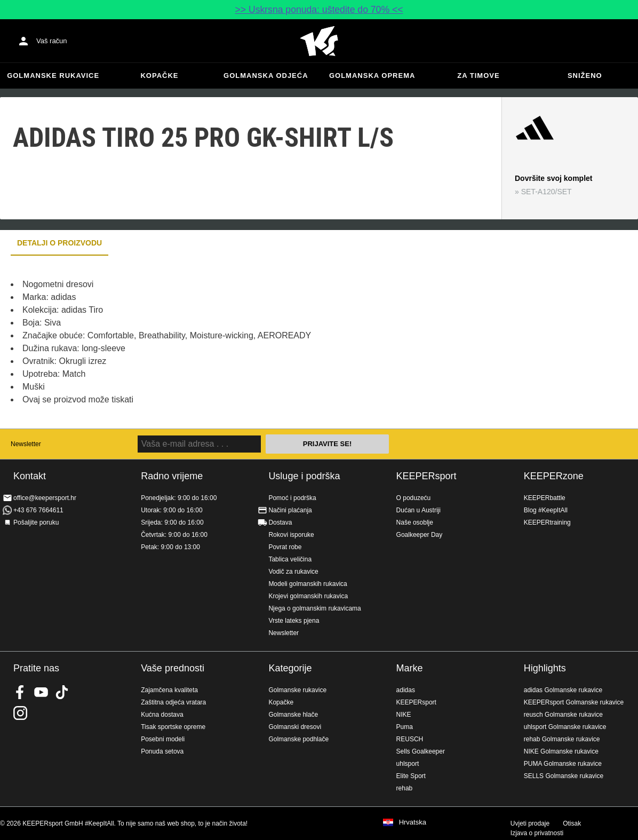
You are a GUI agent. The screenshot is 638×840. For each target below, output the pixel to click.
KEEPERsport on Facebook (20, 692)
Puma (405, 727)
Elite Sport (411, 776)
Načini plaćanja (290, 510)
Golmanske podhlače (298, 739)
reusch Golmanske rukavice (563, 715)
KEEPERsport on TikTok (62, 692)
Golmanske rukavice (53, 76)
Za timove (478, 76)
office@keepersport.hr (45, 498)
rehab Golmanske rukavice (562, 739)
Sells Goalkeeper (421, 751)
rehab (405, 788)
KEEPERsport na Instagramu (20, 713)
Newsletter (26, 444)
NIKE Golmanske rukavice (561, 751)
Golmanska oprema (372, 76)
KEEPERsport (426, 476)
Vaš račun (52, 41)
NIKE (404, 715)
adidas (406, 690)
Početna (319, 41)
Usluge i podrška (304, 476)
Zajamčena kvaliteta (169, 690)
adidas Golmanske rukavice (563, 690)
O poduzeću (414, 498)
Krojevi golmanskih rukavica (308, 596)
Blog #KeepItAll (546, 510)
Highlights (545, 668)
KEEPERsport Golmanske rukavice (574, 702)
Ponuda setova (162, 751)
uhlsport (408, 764)
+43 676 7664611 (38, 510)
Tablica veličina (290, 559)
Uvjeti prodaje (530, 823)
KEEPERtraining (547, 522)
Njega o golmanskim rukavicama (314, 608)
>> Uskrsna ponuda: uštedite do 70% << (319, 10)
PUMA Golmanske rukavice (563, 764)
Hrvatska (413, 822)
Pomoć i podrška (292, 498)
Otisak (572, 823)
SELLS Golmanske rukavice (564, 776)
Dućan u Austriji (418, 510)
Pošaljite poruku (36, 522)
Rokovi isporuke (291, 535)
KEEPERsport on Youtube (41, 692)
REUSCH (410, 739)
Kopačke (159, 76)
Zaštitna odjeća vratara (173, 702)
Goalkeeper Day (420, 535)
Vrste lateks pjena (294, 621)
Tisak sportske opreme (173, 727)
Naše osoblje (415, 522)
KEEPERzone (554, 476)
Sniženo (585, 76)
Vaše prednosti (173, 668)
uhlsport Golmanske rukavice (565, 727)
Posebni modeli (163, 739)
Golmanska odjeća (266, 76)
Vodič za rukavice (293, 572)
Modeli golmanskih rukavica (308, 584)
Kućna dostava (162, 715)
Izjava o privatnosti (537, 833)
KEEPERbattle (545, 498)
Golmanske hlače (293, 715)
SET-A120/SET (547, 192)
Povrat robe (285, 547)
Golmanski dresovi (295, 727)
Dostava (280, 522)
